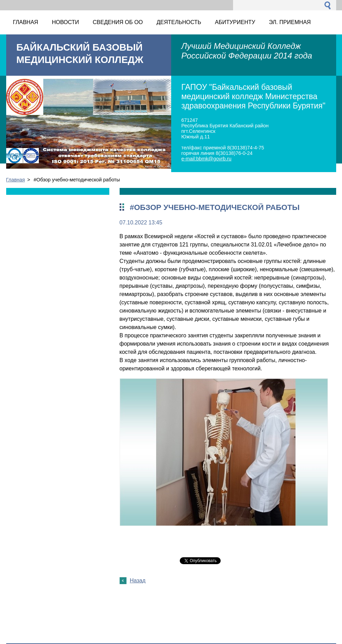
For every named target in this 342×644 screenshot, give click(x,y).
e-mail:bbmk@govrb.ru (207, 159)
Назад (138, 580)
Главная (16, 180)
